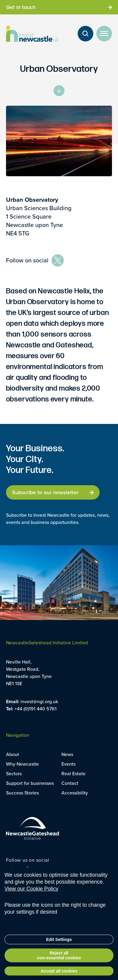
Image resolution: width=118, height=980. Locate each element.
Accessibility (75, 793)
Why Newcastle (22, 764)
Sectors (14, 774)
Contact (70, 783)
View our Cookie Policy (31, 900)
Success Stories (22, 793)
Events (68, 764)
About (12, 754)
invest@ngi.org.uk (39, 702)
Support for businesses (30, 783)
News (67, 754)
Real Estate (73, 774)
